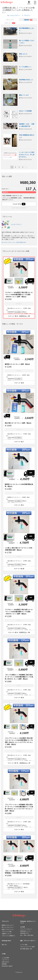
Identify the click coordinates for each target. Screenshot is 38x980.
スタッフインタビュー (26, 929)
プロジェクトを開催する (8, 936)
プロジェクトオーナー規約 (27, 947)
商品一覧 (4, 945)
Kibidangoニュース (25, 931)
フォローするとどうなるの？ (19, 208)
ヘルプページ (5, 960)
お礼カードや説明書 (25, 111)
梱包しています (24, 95)
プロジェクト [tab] (10, 20)
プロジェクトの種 (7, 932)
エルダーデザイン (15, 15)
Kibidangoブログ (25, 933)
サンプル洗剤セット (25, 67)
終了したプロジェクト (8, 927)
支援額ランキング (7, 934)
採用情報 (4, 964)
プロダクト (27, 15)
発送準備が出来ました (26, 80)
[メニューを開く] (35, 2)
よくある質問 (5, 958)
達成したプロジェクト (8, 929)
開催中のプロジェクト (8, 925)
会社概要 (23, 927)
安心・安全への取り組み (27, 935)
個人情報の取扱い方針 (26, 949)
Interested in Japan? (7, 966)
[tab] (28, 20)
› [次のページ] (26, 167)
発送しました (23, 54)
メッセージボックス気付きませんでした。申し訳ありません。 (27, 155)
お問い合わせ (5, 962)
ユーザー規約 (24, 945)
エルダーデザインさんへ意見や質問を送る (14, 242)
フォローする (19, 204)
